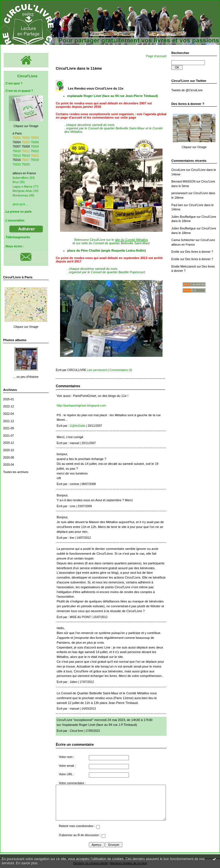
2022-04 (9, 414)
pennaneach (179, 193)
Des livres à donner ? (199, 252)
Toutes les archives (16, 472)
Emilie (175, 252)
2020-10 (9, 450)
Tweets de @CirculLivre (187, 90)
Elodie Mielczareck (184, 267)
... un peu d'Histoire (26, 377)
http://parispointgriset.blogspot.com (81, 405)
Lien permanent (97, 370)
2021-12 (9, 421)
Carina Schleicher (183, 240)
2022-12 (9, 406)
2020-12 (9, 443)
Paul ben (177, 205)
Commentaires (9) (121, 370)
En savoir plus (27, 863)
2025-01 (9, 399)
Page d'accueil (156, 56)
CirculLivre (178, 170)
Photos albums (15, 340)
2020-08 (9, 458)
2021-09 (9, 428)
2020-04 (9, 465)
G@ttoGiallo (78, 426)
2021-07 (9, 436)
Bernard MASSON (183, 182)
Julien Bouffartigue (184, 217)
